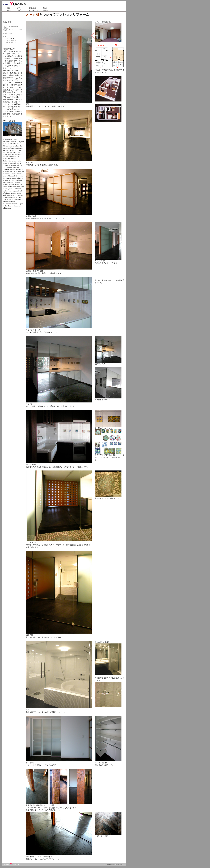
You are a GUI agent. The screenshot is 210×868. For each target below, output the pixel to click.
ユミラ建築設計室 (109, 864)
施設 (45, 8)
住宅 (9, 8)
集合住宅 (33, 8)
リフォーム (21, 8)
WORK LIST (120, 864)
